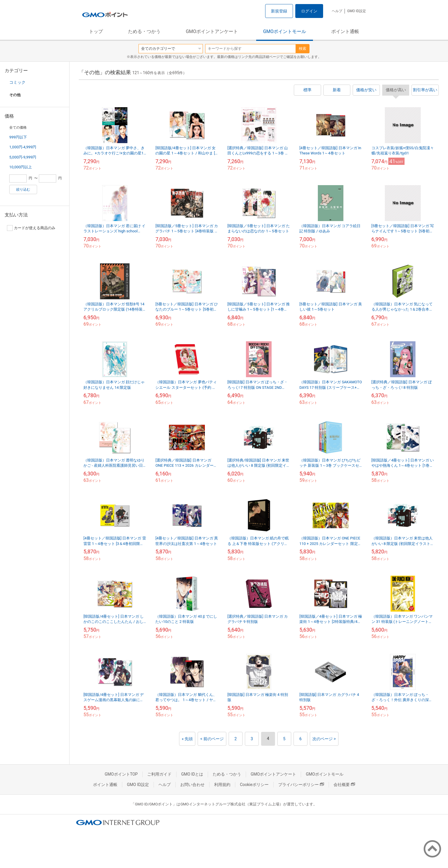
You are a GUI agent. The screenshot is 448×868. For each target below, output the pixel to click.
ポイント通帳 (345, 31)
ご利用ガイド (159, 774)
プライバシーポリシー (301, 785)
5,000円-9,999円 (23, 157)
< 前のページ (212, 739)
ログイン (309, 11)
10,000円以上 (21, 167)
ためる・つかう (144, 31)
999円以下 (18, 137)
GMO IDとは (192, 774)
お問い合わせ (192, 785)
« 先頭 (187, 739)
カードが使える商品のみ (31, 228)
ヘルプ (337, 11)
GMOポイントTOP (121, 774)
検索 (303, 49)
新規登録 (279, 11)
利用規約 (222, 785)
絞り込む (23, 189)
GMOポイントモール (285, 31)
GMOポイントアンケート (212, 31)
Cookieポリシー (254, 785)
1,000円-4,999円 (23, 147)
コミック (17, 82)
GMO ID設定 (357, 11)
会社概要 (344, 785)
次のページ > (324, 739)
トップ (96, 31)
